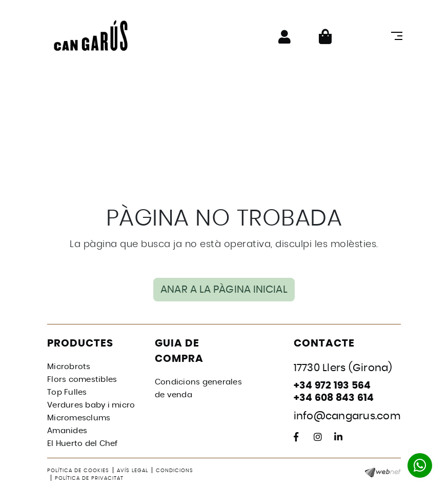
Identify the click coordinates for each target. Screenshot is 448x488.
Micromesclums (79, 418)
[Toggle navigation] (395, 36)
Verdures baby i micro (91, 405)
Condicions (175, 471)
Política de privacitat (89, 478)
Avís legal (133, 471)
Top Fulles (67, 392)
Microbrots (69, 367)
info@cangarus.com (347, 416)
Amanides (67, 431)
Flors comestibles (82, 380)
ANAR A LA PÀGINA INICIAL (224, 290)
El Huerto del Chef (83, 444)
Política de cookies (78, 471)
